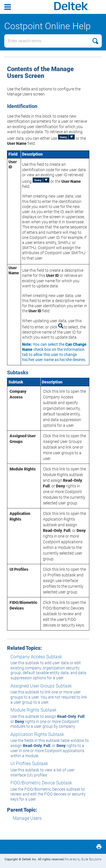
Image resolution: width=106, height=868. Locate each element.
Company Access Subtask (36, 657)
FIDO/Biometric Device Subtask (41, 783)
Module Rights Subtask (33, 710)
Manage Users (27, 818)
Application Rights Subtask (37, 734)
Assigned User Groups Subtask (41, 686)
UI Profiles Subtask (29, 764)
